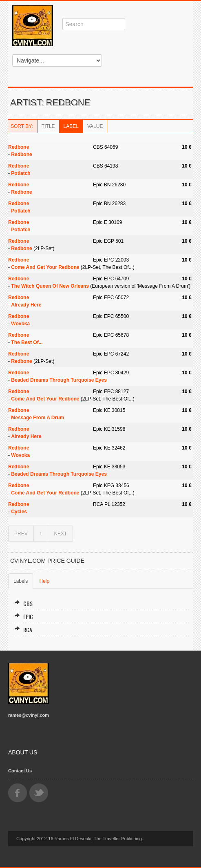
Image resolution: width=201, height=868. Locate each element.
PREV (21, 534)
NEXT (60, 534)
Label (71, 126)
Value (95, 126)
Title (48, 126)
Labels (21, 581)
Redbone (19, 147)
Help (44, 581)
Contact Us (20, 771)
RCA (23, 630)
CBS (23, 603)
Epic (24, 616)
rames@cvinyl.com (29, 715)
